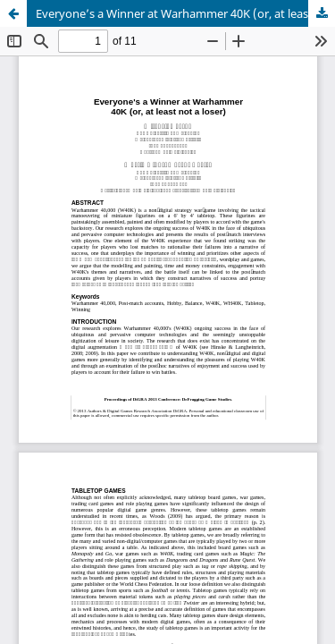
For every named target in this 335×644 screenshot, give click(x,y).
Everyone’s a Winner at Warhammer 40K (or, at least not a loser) (185, 13)
